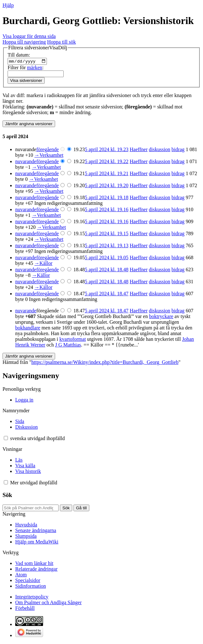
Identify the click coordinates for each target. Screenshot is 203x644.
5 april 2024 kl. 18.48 (107, 270)
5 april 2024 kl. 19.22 (107, 162)
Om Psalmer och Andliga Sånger (48, 603)
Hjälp (8, 5)
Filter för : (26, 68)
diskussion (160, 150)
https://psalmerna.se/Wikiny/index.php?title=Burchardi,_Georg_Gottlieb (105, 363)
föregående (48, 150)
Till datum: (19, 55)
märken (35, 68)
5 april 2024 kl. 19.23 (107, 150)
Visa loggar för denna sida (29, 36)
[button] (38, 48)
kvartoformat (73, 340)
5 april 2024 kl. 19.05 (107, 258)
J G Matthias (68, 346)
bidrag (178, 150)
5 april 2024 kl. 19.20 (107, 186)
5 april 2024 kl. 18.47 (107, 294)
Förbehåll (25, 609)
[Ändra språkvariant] (37, 439)
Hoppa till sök (62, 42)
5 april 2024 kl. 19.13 (107, 246)
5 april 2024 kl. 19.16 (107, 210)
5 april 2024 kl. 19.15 (107, 234)
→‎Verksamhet (49, 156)
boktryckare (161, 317)
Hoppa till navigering (24, 42)
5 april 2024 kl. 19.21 (107, 174)
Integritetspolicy (32, 597)
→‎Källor (44, 264)
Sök (7, 496)
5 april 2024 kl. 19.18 (107, 198)
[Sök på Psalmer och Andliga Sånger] (31, 509)
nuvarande (26, 162)
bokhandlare (28, 329)
